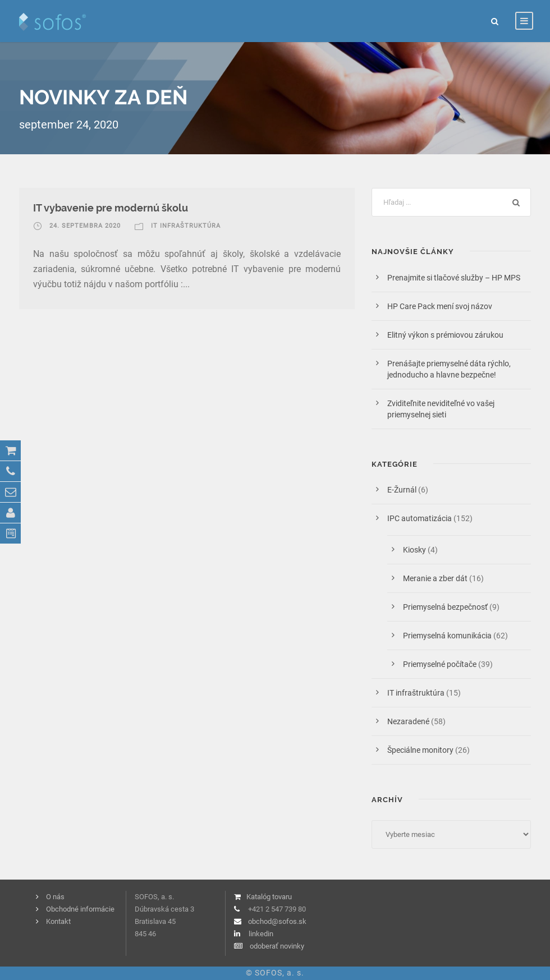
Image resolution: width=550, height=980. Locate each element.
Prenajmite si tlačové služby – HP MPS (455, 278)
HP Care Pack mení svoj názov (440, 306)
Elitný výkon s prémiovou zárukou (445, 335)
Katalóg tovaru (269, 897)
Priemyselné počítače (440, 664)
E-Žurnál (402, 490)
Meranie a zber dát (435, 578)
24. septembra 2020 (85, 226)
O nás (55, 897)
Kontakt (58, 921)
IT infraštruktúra (186, 226)
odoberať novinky (277, 946)
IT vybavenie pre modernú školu (111, 208)
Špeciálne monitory (420, 750)
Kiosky (414, 550)
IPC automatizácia (420, 518)
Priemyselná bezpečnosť (445, 607)
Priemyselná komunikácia (447, 636)
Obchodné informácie (80, 909)
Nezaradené (408, 721)
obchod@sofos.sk (277, 921)
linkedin (261, 934)
